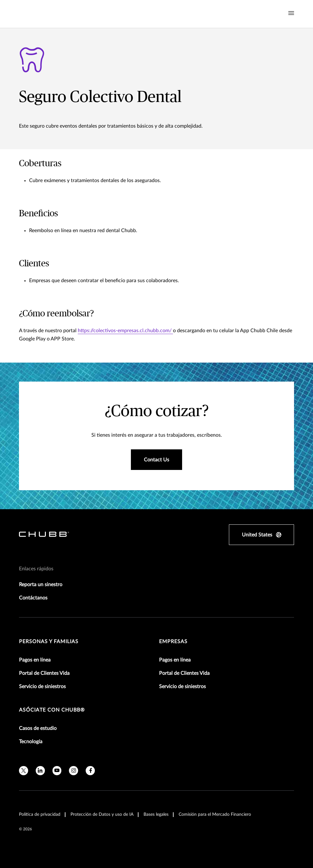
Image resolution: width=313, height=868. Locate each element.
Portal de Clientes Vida (44, 673)
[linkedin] (40, 771)
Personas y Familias (49, 642)
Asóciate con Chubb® (52, 710)
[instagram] (74, 771)
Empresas (173, 642)
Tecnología (31, 742)
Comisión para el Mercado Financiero (215, 814)
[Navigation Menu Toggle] (291, 13)
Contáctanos (33, 598)
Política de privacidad (40, 814)
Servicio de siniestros (42, 687)
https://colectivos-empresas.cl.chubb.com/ (125, 331)
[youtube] (57, 771)
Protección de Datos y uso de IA (102, 814)
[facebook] (90, 771)
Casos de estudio (38, 728)
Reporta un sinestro (41, 585)
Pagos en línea (35, 660)
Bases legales (156, 814)
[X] (24, 771)
